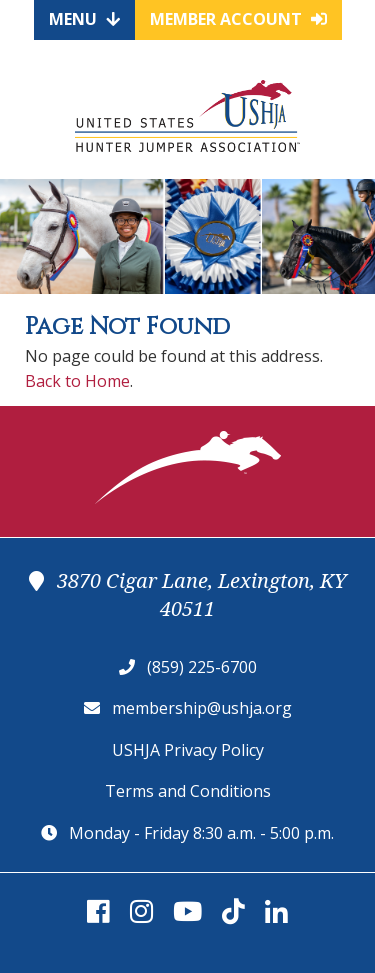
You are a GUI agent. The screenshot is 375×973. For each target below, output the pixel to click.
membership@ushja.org (202, 708)
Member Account (238, 19)
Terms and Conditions (188, 791)
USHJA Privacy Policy (188, 750)
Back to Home (77, 381)
